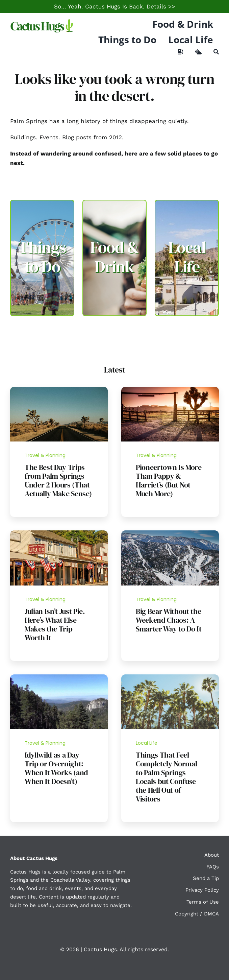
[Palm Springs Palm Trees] (170, 677)
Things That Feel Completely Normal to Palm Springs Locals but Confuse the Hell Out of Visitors (166, 777)
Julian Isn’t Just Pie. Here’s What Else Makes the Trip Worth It (55, 624)
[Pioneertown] (170, 389)
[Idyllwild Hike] (59, 677)
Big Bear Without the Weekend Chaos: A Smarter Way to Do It (169, 620)
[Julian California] (59, 533)
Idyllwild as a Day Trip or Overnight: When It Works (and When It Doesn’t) (56, 768)
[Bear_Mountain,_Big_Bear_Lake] (170, 533)
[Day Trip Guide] (59, 389)
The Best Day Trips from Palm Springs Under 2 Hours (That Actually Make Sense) (58, 480)
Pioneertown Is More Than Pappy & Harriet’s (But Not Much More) (169, 480)
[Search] (216, 52)
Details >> (161, 6)
